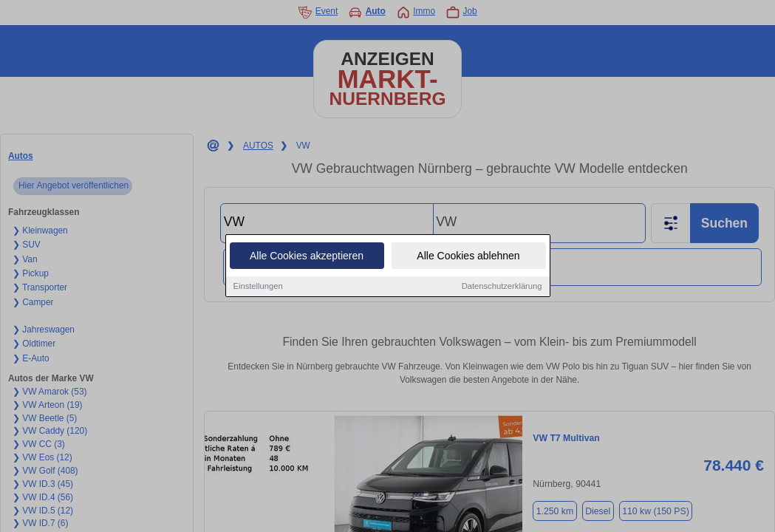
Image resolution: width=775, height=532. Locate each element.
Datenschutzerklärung (502, 287)
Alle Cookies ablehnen (468, 256)
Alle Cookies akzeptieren (307, 256)
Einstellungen (258, 287)
